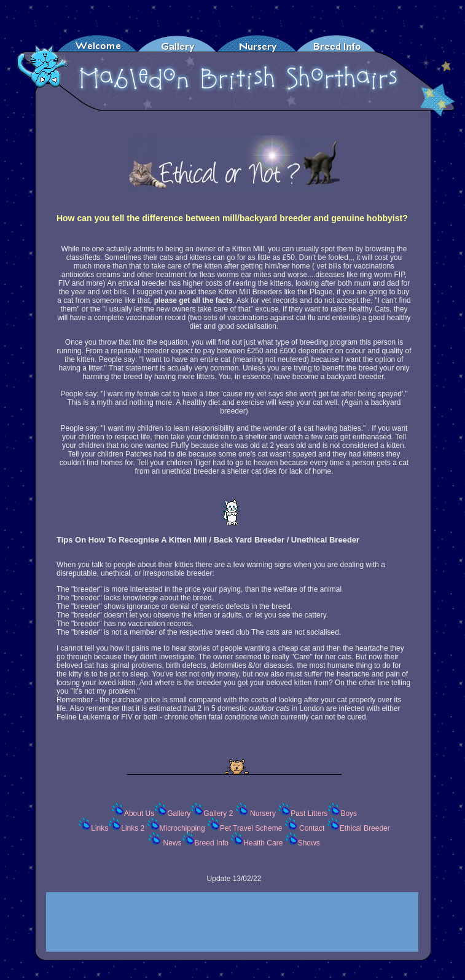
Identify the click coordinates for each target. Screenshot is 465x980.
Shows (309, 843)
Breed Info (213, 843)
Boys (349, 813)
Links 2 (134, 828)
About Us (139, 813)
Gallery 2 (219, 813)
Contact (311, 828)
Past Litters (309, 813)
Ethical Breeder (365, 828)
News (171, 843)
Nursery (263, 813)
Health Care (264, 843)
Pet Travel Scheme (252, 828)
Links (100, 828)
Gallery (179, 813)
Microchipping (183, 828)
